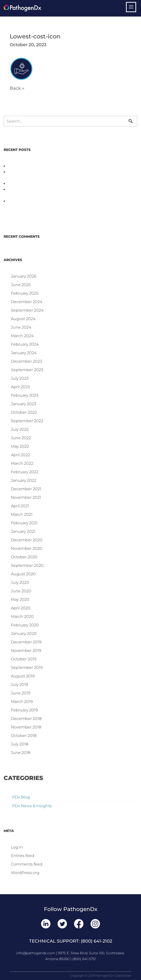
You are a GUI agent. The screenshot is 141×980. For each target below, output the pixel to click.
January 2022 (24, 480)
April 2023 (20, 387)
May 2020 (20, 599)
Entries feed (23, 856)
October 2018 (24, 736)
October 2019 (24, 659)
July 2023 (20, 378)
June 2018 (21, 753)
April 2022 (20, 455)
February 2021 (24, 523)
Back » (17, 88)
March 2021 (22, 514)
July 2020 (20, 582)
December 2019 (26, 642)
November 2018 (26, 727)
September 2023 (27, 370)
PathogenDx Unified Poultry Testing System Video (57, 166)
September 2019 (27, 668)
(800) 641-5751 (84, 959)
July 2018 (20, 744)
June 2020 (21, 591)
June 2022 (21, 438)
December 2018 (26, 719)
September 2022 (27, 421)
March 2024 (22, 336)
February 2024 (25, 344)
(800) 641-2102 (96, 941)
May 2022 (20, 446)
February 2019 (24, 710)
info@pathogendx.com (36, 953)
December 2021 (26, 489)
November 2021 (26, 497)
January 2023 (24, 404)
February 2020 (25, 625)
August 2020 (23, 574)
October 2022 (24, 412)
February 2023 (25, 395)
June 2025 (21, 285)
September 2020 (27, 565)
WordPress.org (25, 873)
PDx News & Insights (32, 806)
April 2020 (21, 608)
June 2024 (21, 327)
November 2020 (27, 548)
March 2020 (22, 617)
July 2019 (20, 685)
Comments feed (27, 864)
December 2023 (26, 361)
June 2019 (21, 693)
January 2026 (24, 276)
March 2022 (22, 463)
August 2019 (23, 676)
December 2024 (27, 302)
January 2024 (24, 353)
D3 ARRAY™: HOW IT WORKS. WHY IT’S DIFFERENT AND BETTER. (73, 184)
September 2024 (27, 310)
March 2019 (22, 702)
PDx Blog (21, 797)
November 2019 (26, 651)
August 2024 (23, 319)
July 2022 (20, 429)
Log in (17, 847)
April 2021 (20, 506)
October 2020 (24, 557)
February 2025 (25, 293)
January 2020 (24, 634)
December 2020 (27, 540)
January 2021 (23, 531)
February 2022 (25, 472)
